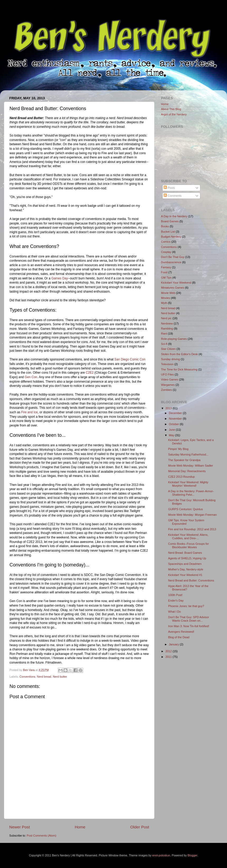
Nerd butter (60, 677)
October (174, 424)
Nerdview (167, 323)
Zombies (166, 390)
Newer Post (20, 827)
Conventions (27, 677)
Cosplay (166, 252)
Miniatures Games (173, 288)
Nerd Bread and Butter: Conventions (191, 580)
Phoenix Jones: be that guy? (186, 606)
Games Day (60, 278)
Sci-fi (164, 344)
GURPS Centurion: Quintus (185, 509)
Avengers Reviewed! (181, 632)
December (176, 413)
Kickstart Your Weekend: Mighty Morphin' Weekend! (188, 484)
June (172, 430)
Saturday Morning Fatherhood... (188, 454)
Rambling (167, 329)
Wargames (168, 385)
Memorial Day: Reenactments (187, 471)
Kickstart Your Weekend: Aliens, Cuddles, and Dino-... (188, 536)
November (176, 419)
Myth (164, 303)
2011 (169, 657)
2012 (169, 651)
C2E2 (90, 373)
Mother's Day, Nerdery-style (186, 569)
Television (167, 364)
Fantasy (166, 267)
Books (165, 226)
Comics (166, 242)
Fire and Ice (29, 412)
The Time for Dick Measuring (179, 369)
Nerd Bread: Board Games (185, 553)
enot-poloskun (161, 855)
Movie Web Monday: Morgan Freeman (192, 515)
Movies (165, 298)
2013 (169, 408)
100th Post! (175, 595)
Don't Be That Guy (173, 257)
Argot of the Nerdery (174, 114)
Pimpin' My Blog (178, 449)
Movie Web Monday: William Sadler (191, 466)
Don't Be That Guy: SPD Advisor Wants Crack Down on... (189, 619)
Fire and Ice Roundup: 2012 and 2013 (192, 529)
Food (164, 272)
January (174, 644)
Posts (169, 188)
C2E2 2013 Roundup (181, 477)
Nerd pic (166, 318)
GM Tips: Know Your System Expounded (186, 522)
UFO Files (167, 374)
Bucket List (168, 232)
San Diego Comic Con (130, 359)
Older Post (140, 827)
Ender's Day (176, 600)
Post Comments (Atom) (41, 836)
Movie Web (168, 293)
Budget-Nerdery (171, 237)
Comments (172, 196)
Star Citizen (168, 349)
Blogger (193, 855)
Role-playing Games (174, 339)
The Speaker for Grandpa (184, 460)
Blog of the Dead (179, 637)
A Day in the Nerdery (174, 216)
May (172, 435)
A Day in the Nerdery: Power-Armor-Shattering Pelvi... (191, 493)
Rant (164, 334)
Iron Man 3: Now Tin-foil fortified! (189, 626)
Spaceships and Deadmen (185, 564)
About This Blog (171, 109)
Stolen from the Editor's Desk (179, 354)
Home (80, 827)
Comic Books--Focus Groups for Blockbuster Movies (188, 545)
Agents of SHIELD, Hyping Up (187, 558)
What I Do (174, 612)
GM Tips (166, 278)
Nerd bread (44, 677)
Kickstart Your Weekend (176, 283)
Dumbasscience (171, 262)
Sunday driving (170, 359)
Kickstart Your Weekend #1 (185, 575)
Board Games (170, 221)
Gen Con (31, 377)
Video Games (170, 379)
